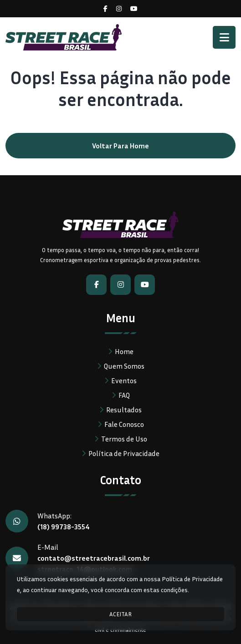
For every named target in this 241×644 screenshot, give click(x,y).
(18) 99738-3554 (64, 527)
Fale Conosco (124, 424)
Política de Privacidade (124, 453)
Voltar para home (120, 146)
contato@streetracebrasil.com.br (94, 558)
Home (124, 351)
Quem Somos (124, 366)
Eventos (124, 380)
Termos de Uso (124, 439)
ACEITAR (120, 614)
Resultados (124, 410)
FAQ (124, 395)
